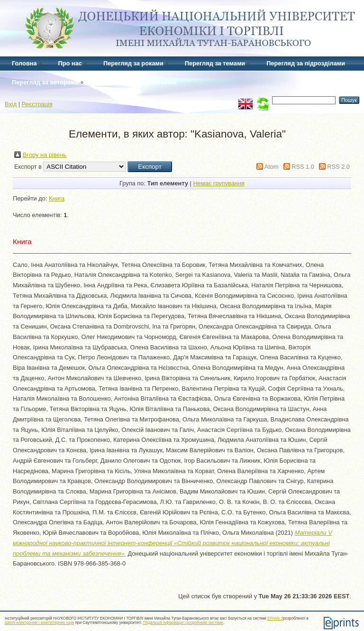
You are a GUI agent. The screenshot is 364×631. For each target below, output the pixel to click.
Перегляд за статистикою (138, 82)
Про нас (70, 63)
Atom (272, 167)
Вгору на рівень (45, 155)
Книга (57, 198)
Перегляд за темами (215, 63)
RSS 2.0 (338, 167)
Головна (24, 63)
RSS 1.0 (303, 167)
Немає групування (219, 183)
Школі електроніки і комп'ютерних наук (39, 623)
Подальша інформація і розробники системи (183, 623)
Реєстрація (37, 104)
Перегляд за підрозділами (306, 63)
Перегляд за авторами (45, 82)
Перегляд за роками (133, 63)
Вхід (11, 104)
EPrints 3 (275, 618)
